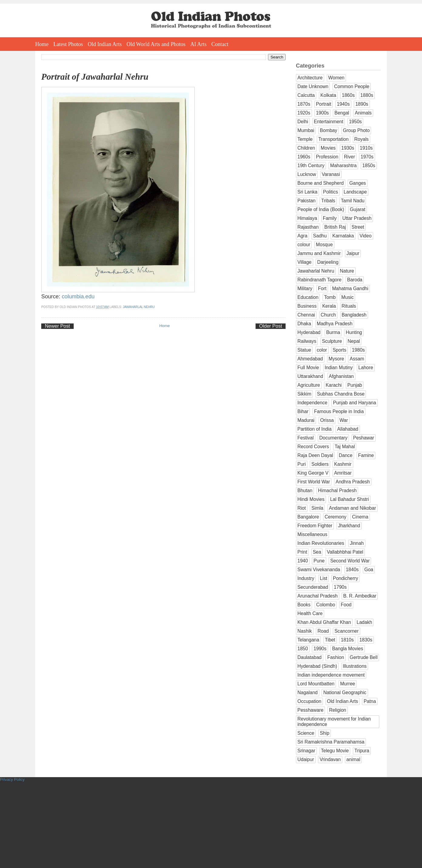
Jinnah (357, 543)
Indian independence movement (331, 675)
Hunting (354, 332)
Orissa (327, 420)
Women (336, 78)
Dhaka (304, 324)
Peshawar (364, 438)
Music (348, 297)
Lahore (366, 368)
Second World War (350, 561)
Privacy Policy (12, 779)
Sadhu (320, 236)
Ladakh (364, 622)
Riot (302, 508)
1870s (304, 104)
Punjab (355, 385)
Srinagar (306, 751)
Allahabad (348, 429)
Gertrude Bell (364, 657)
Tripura (362, 751)
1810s (347, 640)
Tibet (330, 640)
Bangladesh (354, 315)
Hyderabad (309, 332)
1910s (366, 148)
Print (302, 552)
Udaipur (306, 759)
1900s (322, 113)
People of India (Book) (321, 209)
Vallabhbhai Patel (345, 552)
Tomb (330, 297)
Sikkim (304, 394)
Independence (312, 403)
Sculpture (332, 341)
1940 (303, 561)
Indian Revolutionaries (321, 543)
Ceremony (336, 517)
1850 (303, 649)
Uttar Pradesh (357, 218)
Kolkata (328, 95)
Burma (333, 332)
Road (323, 631)
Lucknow (307, 174)
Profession (327, 157)
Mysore (336, 359)
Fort (322, 288)
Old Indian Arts (105, 44)
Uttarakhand (310, 376)
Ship (325, 733)
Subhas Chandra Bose (341, 394)
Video (366, 236)
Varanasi (331, 174)
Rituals (349, 306)
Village (305, 262)
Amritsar (343, 473)
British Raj (335, 227)
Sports (339, 350)
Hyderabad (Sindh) (317, 666)
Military (305, 288)
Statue (304, 350)
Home (42, 44)
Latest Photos (68, 44)
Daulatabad (310, 657)
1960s (304, 157)
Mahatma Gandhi (350, 288)
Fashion (335, 657)
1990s (320, 649)
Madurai (306, 420)
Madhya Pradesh (335, 324)
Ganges (358, 183)
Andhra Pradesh (353, 482)
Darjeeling (328, 262)
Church (328, 315)
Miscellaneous (312, 534)
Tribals (328, 201)
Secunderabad (313, 587)
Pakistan (306, 201)
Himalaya (307, 218)
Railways (307, 341)
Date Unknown (313, 86)
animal (353, 759)
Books (304, 605)
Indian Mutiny (339, 368)
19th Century (311, 166)
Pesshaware (310, 710)
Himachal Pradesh (337, 490)
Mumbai (306, 130)
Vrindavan (330, 759)
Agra (302, 236)
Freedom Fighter (315, 526)
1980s (358, 350)
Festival (306, 438)
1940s (343, 104)
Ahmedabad (310, 359)
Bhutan (305, 490)
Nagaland (308, 692)
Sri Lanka (307, 192)
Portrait (323, 104)
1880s (367, 95)
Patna (370, 701)
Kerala (329, 306)
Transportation (333, 139)
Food (346, 605)
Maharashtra (343, 166)
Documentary (333, 438)
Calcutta (306, 95)
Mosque (324, 245)
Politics (331, 192)
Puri (302, 464)
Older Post (271, 326)
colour (304, 245)
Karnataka (343, 236)
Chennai (306, 315)
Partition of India (315, 429)
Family (330, 218)
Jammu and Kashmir (319, 253)
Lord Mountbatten (316, 684)
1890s (362, 104)
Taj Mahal (345, 447)
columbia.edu (78, 297)
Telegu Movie (335, 751)
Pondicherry (345, 578)
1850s (369, 166)
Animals (363, 113)
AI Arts (199, 44)
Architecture (310, 78)
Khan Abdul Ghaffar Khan (324, 622)
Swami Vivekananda (319, 570)
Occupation (309, 701)
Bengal (342, 113)
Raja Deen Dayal (315, 455)
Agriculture (309, 385)
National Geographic (345, 692)
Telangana (308, 640)
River (349, 157)
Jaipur (353, 253)
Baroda (355, 280)
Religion (337, 710)
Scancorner (347, 631)
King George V (313, 473)
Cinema (360, 517)
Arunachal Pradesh (318, 596)
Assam (357, 359)
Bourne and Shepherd (321, 183)
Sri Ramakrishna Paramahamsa (331, 742)
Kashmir (343, 464)
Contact (220, 44)
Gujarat (358, 209)
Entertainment (328, 122)
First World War (314, 482)
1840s (352, 570)
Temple (305, 139)
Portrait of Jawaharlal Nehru (95, 77)
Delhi (303, 122)
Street (358, 227)
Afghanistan (341, 376)
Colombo (326, 605)
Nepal (354, 341)
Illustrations (355, 666)
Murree (348, 684)
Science (306, 733)
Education (308, 297)
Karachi (334, 385)
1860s (348, 95)
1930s (348, 148)
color (322, 350)
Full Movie (308, 368)
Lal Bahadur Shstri (350, 499)
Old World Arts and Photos (156, 44)
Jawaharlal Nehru (139, 307)
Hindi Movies (311, 499)
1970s (367, 157)
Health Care (310, 613)
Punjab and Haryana (354, 403)
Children (306, 148)
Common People (352, 86)
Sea (317, 552)
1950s (355, 122)
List (323, 578)
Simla (317, 508)
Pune (319, 561)
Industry (306, 578)
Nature (347, 271)
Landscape (355, 192)
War (344, 420)
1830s (366, 640)
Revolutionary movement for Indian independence (334, 722)
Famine (366, 455)
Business (307, 306)
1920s (304, 113)
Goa (369, 570)
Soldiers (320, 464)
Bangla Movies (347, 649)
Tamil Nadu (353, 201)
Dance (346, 455)
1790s (340, 587)
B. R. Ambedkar (360, 596)
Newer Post (57, 326)
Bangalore (308, 517)
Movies (328, 148)
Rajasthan (308, 227)
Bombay (328, 130)
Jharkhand (349, 526)
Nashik (305, 631)
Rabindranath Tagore (319, 280)
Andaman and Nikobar (352, 508)
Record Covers (313, 447)
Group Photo (356, 130)
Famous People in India (339, 411)
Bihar (303, 411)
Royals (362, 139)
